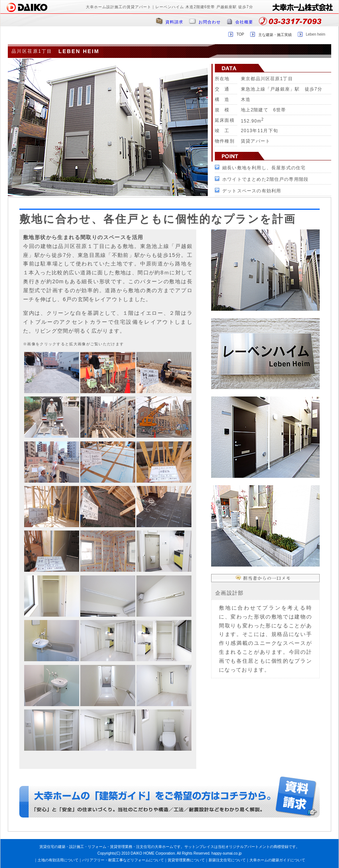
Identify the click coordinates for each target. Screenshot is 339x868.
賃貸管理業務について (186, 860)
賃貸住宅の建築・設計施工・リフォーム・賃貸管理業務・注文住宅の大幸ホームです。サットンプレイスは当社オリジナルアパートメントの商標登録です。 (169, 847)
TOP (240, 34)
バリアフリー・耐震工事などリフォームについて (123, 860)
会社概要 (244, 22)
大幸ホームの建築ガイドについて (277, 860)
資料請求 (174, 22)
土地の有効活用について (58, 860)
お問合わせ (210, 22)
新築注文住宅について (227, 860)
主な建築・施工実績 (275, 35)
